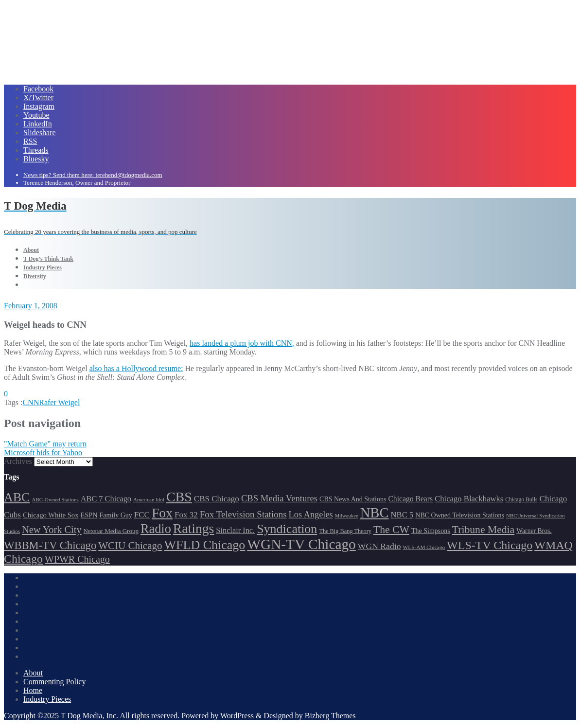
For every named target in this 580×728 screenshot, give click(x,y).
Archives (18, 461)
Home (33, 690)
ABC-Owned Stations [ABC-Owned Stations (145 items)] (55, 499)
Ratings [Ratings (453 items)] (194, 528)
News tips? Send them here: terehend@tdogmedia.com (93, 175)
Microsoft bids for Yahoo (43, 453)
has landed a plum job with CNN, (242, 343)
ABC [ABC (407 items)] (17, 497)
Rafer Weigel (59, 402)
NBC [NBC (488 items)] (375, 513)
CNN (31, 402)
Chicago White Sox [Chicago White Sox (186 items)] (51, 515)
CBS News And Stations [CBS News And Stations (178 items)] (353, 499)
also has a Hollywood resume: (136, 368)
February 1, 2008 (31, 306)
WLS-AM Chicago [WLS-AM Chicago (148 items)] (424, 547)
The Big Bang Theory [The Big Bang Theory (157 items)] (345, 531)
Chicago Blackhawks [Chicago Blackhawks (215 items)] (469, 499)
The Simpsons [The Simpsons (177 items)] (431, 531)
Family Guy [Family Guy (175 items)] (116, 515)
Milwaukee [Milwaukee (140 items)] (347, 516)
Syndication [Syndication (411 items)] (287, 529)
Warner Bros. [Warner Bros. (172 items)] (534, 531)
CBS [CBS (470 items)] (179, 497)
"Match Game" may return (45, 444)
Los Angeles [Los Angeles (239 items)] (311, 515)
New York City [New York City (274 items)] (52, 530)
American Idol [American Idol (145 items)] (149, 499)
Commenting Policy (54, 682)
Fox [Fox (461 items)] (162, 513)
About (33, 673)
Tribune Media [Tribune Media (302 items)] (483, 530)
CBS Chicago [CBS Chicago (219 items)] (217, 499)
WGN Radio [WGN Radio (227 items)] (379, 546)
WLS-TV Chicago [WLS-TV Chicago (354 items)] (490, 545)
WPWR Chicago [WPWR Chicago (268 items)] (77, 559)
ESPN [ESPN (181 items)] (89, 515)
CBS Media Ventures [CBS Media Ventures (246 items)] (279, 498)
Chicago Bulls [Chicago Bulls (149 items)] (521, 500)
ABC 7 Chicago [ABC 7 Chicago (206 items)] (106, 499)
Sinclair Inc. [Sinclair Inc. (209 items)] (235, 530)
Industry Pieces (47, 699)
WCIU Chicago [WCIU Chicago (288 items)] (130, 546)
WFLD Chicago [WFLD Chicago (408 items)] (205, 545)
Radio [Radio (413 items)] (156, 529)
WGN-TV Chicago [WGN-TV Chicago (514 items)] (301, 544)
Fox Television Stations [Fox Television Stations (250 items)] (243, 514)
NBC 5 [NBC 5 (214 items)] (402, 515)
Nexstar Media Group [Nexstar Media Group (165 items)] (111, 531)
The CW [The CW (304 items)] (391, 530)
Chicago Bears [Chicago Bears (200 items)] (410, 499)
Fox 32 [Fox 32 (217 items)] (186, 515)
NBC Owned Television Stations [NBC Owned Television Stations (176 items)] (460, 515)
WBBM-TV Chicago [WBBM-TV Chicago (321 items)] (50, 545)
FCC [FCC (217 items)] (142, 515)
